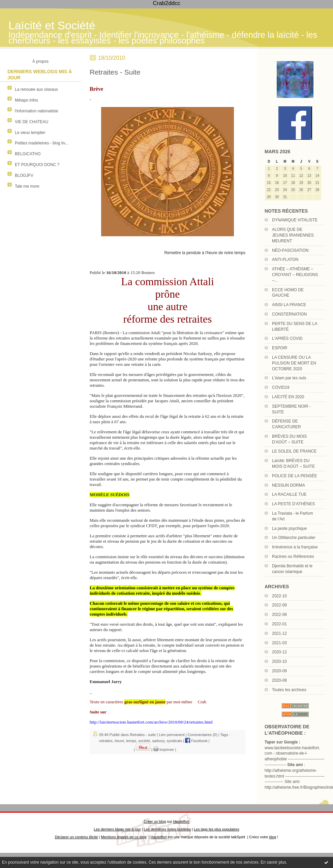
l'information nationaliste (36, 111)
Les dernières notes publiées (167, 829)
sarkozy (158, 741)
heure (119, 741)
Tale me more (27, 186)
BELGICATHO (28, 154)
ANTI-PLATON (285, 260)
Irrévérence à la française (295, 547)
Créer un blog (155, 821)
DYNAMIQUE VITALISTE (295, 220)
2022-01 (279, 624)
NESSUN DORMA (289, 485)
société (144, 741)
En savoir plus (273, 862)
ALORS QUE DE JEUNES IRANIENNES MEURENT (293, 235)
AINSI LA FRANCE (289, 305)
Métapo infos (26, 100)
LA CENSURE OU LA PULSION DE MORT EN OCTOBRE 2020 (294, 363)
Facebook (196, 741)
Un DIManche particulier (294, 538)
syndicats (174, 741)
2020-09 (279, 671)
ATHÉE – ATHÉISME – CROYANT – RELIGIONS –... (295, 275)
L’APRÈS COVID (287, 338)
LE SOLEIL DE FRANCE (294, 451)
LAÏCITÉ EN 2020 (288, 397)
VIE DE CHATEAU (32, 122)
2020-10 (279, 661)
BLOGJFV (24, 175)
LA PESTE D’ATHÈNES (293, 504)
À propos (40, 61)
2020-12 (279, 652)
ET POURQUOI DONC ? (37, 165)
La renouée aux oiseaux (36, 89)
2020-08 (279, 680)
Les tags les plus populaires (217, 829)
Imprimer (164, 750)
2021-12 (279, 633)
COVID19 (281, 387)
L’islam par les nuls (289, 378)
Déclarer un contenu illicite (77, 837)
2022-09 (279, 605)
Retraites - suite (143, 735)
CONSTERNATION (289, 314)
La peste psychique (289, 528)
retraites (106, 741)
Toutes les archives (289, 690)
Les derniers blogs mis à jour (117, 829)
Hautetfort (181, 821)
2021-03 (279, 643)
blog (273, 837)
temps (131, 741)
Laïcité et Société (52, 25)
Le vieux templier (30, 133)
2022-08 (279, 615)
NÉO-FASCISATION (290, 250)
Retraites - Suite (115, 72)
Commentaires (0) (203, 735)
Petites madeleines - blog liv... (42, 143)
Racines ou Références (293, 557)
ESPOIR (280, 348)
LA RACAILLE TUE (289, 494)
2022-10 (279, 596)
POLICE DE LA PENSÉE (294, 476)
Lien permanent (172, 735)
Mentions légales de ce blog (124, 837)
